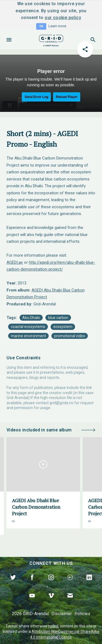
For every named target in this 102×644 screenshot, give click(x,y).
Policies (82, 614)
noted (53, 626)
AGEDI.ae (15, 262)
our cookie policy (63, 18)
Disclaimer (62, 614)
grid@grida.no (61, 403)
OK (41, 26)
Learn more (57, 26)
